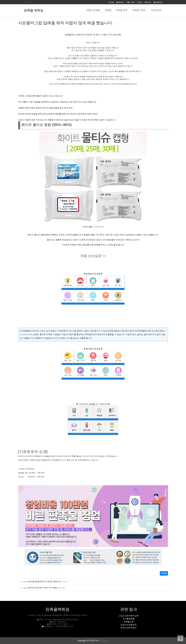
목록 (164, 573)
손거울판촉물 (129, 619)
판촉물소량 (129, 622)
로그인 (148, 2)
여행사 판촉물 (93, 10)
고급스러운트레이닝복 (129, 616)
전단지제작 (28, 334)
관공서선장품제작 (129, 625)
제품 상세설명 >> (93, 256)
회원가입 (158, 2)
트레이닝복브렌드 (129, 628)
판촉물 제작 (122, 10)
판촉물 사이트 (139, 10)
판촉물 (108, 10)
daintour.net (104, 641)
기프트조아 (156, 10)
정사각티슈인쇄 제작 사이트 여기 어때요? (43, 588)
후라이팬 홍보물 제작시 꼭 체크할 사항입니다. (44, 581)
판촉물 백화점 (34, 10)
